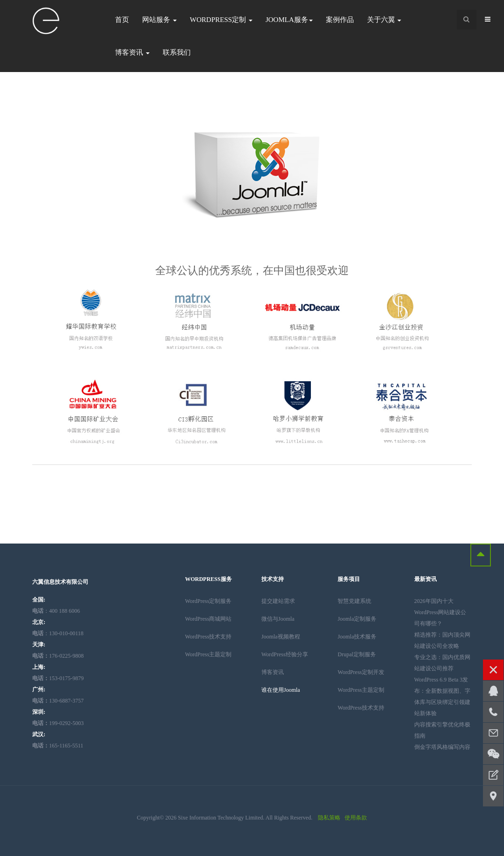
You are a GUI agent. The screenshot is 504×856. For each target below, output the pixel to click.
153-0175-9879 (58, 678)
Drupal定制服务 (356, 654)
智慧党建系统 (354, 601)
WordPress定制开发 (361, 672)
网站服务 (159, 20)
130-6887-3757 (58, 701)
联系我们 (177, 52)
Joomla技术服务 (357, 637)
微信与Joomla (278, 619)
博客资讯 (132, 52)
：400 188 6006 (56, 611)
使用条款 (356, 818)
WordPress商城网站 (209, 619)
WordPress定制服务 (209, 601)
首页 (122, 20)
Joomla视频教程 (281, 637)
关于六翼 (384, 20)
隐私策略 (329, 818)
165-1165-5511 (58, 746)
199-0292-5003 (58, 723)
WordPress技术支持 (209, 637)
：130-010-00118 (58, 633)
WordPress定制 (221, 20)
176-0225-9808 (58, 656)
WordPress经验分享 (285, 654)
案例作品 (340, 20)
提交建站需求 (278, 601)
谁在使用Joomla (281, 690)
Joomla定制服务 (357, 619)
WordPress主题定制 (209, 654)
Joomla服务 (289, 20)
